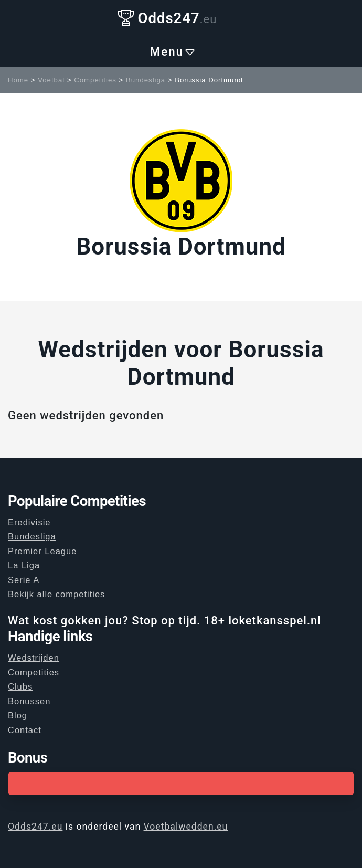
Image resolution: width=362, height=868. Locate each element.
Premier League (42, 551)
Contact (25, 730)
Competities (95, 80)
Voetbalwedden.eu (186, 827)
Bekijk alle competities (56, 594)
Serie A (24, 580)
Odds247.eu (35, 827)
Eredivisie (29, 522)
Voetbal (51, 80)
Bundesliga (146, 80)
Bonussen (29, 701)
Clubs (20, 686)
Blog (18, 715)
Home (18, 80)
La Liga (24, 565)
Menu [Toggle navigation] (173, 52)
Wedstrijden (34, 658)
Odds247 (168, 18)
